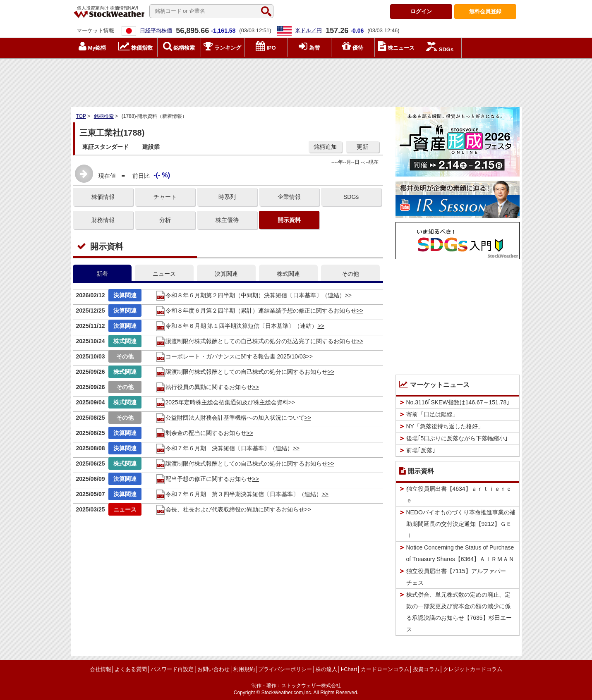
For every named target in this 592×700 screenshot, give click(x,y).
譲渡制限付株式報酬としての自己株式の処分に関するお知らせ (242, 372)
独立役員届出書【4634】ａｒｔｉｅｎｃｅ (459, 495)
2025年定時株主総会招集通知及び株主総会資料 (222, 402)
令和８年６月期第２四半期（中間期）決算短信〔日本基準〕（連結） (250, 295)
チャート (165, 197)
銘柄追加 (325, 147)
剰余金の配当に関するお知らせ (201, 433)
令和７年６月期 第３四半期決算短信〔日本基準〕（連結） (239, 494)
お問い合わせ (213, 669)
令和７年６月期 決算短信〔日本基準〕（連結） (224, 448)
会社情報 (101, 669)
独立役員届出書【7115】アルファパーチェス (456, 577)
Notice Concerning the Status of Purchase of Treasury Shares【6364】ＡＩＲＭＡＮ (460, 553)
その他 (350, 274)
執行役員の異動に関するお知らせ (204, 387)
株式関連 (288, 274)
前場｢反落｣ (421, 450)
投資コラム (426, 669)
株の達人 (326, 669)
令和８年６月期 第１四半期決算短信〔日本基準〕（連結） (237, 326)
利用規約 (244, 669)
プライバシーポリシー (285, 669)
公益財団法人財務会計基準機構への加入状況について (230, 418)
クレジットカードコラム (473, 669)
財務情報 (103, 220)
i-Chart (349, 669)
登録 (485, 11)
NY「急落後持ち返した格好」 (445, 426)
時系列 (227, 197)
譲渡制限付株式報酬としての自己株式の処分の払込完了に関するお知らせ (256, 341)
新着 (102, 274)
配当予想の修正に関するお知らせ (204, 479)
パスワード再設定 (172, 669)
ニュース (164, 274)
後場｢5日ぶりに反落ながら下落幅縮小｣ (457, 438)
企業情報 (289, 197)
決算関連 (226, 274)
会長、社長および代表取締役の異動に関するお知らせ (230, 509)
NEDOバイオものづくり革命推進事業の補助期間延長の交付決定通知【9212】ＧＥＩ (461, 524)
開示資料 (289, 220)
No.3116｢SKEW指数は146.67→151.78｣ (458, 402)
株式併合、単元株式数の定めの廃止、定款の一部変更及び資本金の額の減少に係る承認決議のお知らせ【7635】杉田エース (459, 612)
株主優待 (227, 220)
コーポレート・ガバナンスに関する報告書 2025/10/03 (231, 356)
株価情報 (103, 197)
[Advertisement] (296, 81)
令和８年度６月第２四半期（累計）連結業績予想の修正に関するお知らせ (256, 311)
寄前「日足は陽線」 (432, 414)
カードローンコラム (385, 669)
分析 (165, 220)
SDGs (351, 197)
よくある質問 (131, 669)
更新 (362, 147)
